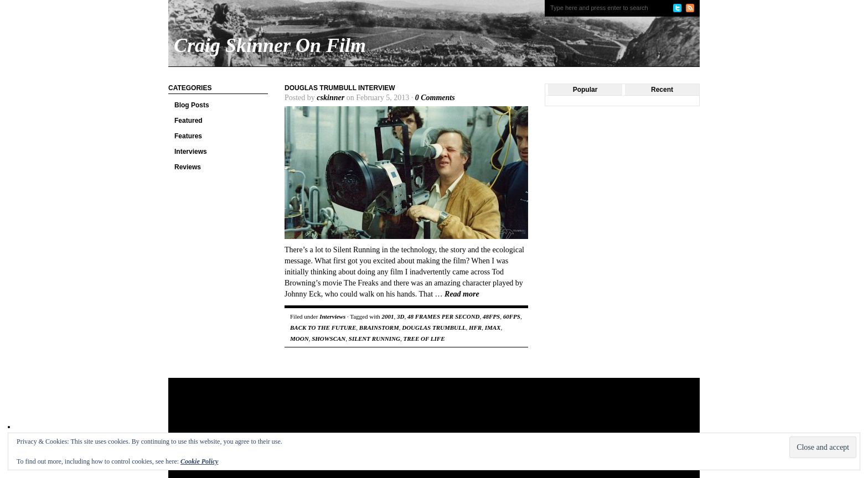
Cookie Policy (199, 461)
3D (401, 316)
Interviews (191, 152)
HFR (475, 328)
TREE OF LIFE (424, 339)
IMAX (493, 328)
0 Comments (435, 98)
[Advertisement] (381, 414)
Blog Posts (192, 105)
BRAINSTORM (379, 328)
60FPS (512, 316)
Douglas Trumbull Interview (340, 88)
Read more (462, 294)
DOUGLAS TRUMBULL (434, 328)
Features (188, 136)
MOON (299, 339)
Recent (662, 90)
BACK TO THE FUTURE (323, 328)
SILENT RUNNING (374, 339)
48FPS (491, 316)
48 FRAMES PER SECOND (444, 316)
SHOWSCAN (329, 339)
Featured (188, 121)
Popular (585, 90)
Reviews (188, 167)
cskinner (330, 98)
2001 (388, 316)
